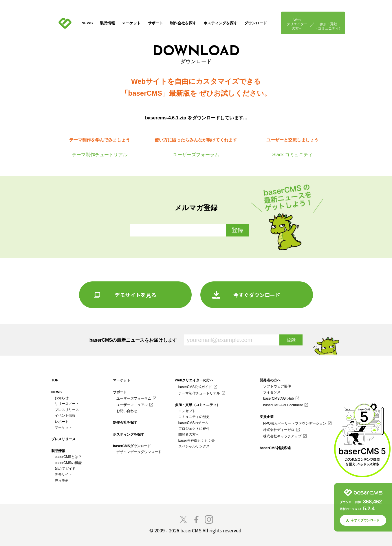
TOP (55, 380)
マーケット (131, 23)
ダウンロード (256, 23)
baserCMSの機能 (68, 463)
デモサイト (63, 474)
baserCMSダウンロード (132, 446)
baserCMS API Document (283, 405)
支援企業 (267, 417)
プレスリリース (67, 410)
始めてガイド (65, 469)
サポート (155, 23)
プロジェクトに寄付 (194, 429)
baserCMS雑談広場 (275, 448)
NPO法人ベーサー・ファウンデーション (295, 423)
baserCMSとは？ (68, 457)
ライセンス (272, 392)
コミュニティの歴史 (194, 417)
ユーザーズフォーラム (134, 398)
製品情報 (107, 23)
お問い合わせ (127, 411)
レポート (62, 422)
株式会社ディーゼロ (279, 430)
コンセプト (187, 411)
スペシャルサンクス (194, 446)
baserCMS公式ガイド (195, 387)
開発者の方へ (189, 434)
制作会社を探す (183, 23)
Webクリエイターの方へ (297, 24)
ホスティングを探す (220, 23)
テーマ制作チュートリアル (199, 393)
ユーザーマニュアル (132, 405)
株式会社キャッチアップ (282, 436)
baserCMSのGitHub (279, 398)
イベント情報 (65, 416)
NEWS (87, 23)
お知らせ (62, 398)
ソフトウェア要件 (277, 386)
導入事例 (62, 481)
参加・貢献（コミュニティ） (328, 26)
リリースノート (67, 404)
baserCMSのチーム (194, 423)
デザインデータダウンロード (139, 452)
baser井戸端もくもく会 (197, 441)
